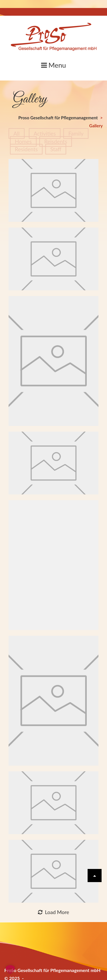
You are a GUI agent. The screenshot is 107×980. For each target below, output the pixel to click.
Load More (56, 912)
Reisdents (56, 141)
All (17, 133)
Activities (45, 133)
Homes (23, 141)
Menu (53, 65)
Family (76, 133)
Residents (26, 149)
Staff (56, 149)
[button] (10, 970)
